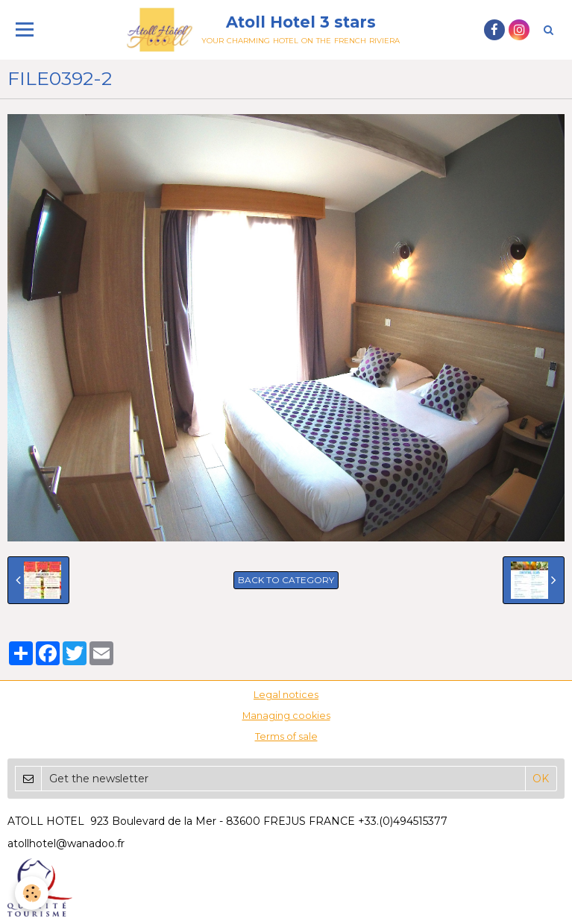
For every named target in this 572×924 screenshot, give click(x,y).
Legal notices (286, 695)
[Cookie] (32, 893)
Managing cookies (286, 716)
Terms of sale (286, 736)
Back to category (286, 580)
